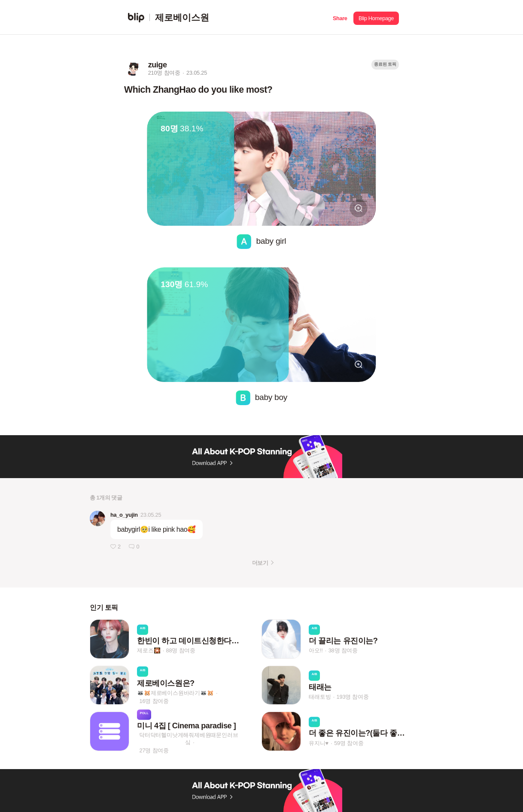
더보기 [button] (260, 563)
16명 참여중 (154, 701)
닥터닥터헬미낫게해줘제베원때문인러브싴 (189, 739)
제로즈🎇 (149, 651)
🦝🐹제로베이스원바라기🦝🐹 (175, 693)
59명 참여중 (349, 743)
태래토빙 (320, 697)
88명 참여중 (181, 651)
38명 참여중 (343, 651)
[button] (340, 17)
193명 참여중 (353, 697)
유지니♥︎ (319, 743)
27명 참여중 (154, 750)
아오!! (316, 651)
